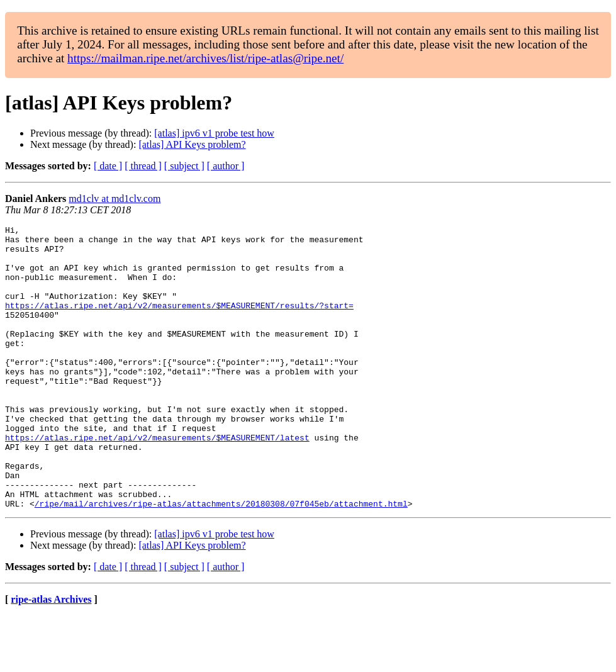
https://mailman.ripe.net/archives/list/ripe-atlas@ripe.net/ (205, 58)
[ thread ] (143, 166)
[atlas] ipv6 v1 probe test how (214, 133)
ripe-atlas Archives (51, 656)
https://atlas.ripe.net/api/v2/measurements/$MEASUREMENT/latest (157, 481)
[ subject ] (184, 166)
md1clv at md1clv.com (115, 199)
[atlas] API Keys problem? (192, 144)
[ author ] (226, 166)
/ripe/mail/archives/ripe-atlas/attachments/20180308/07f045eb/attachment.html (221, 560)
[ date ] (108, 166)
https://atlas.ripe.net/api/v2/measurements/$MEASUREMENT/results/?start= (179, 322)
